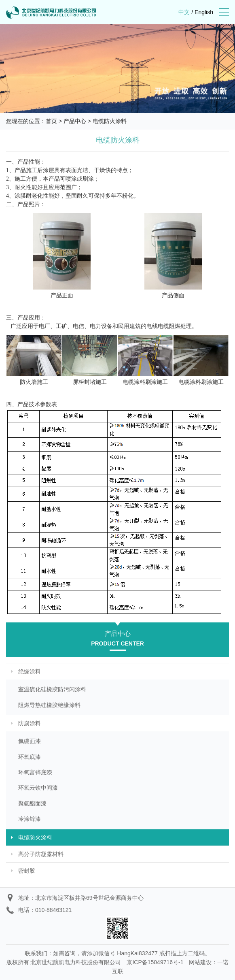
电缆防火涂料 (110, 121)
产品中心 (75, 121)
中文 (184, 12)
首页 (51, 121)
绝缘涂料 (30, 671)
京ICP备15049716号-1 (155, 962)
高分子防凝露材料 (41, 854)
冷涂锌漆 (30, 819)
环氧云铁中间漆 (38, 788)
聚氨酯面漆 (32, 803)
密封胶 (27, 871)
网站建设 (200, 962)
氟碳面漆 (30, 741)
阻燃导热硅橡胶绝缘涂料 (49, 705)
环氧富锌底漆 (35, 772)
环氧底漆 (30, 757)
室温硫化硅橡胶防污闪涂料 (52, 689)
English (204, 12)
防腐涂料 (30, 723)
